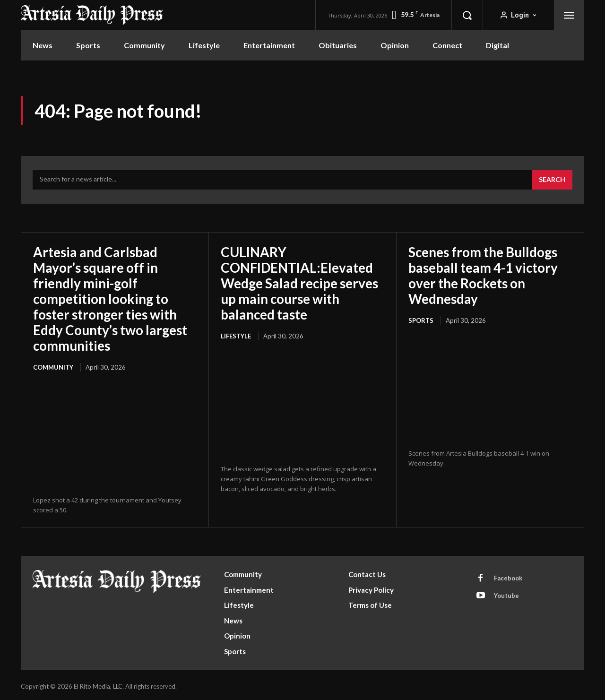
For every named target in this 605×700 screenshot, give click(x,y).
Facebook (508, 576)
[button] (467, 15)
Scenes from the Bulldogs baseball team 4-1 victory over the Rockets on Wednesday (484, 275)
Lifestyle (236, 334)
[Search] (552, 180)
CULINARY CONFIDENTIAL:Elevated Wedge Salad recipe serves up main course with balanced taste (301, 282)
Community (53, 365)
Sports (421, 319)
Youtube (506, 593)
